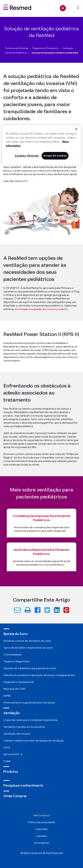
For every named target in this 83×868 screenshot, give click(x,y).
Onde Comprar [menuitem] (15, 796)
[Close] (76, 129)
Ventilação (68, 48)
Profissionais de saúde (17, 48)
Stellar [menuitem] (7, 761)
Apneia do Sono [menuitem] (16, 634)
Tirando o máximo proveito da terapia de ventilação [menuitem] (34, 740)
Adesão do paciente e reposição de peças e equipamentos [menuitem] (39, 675)
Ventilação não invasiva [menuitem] (17, 734)
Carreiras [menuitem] (41, 836)
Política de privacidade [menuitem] (41, 822)
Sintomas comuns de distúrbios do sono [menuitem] (27, 641)
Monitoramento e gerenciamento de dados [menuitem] (29, 702)
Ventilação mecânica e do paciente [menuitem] (24, 727)
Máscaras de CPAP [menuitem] (14, 689)
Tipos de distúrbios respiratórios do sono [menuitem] (28, 647)
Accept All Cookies (55, 156)
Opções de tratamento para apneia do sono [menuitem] (30, 668)
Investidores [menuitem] (41, 843)
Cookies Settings (27, 156)
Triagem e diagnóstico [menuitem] (17, 661)
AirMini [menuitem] (7, 696)
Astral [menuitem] (7, 747)
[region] (41, 145)
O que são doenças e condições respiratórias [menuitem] (31, 720)
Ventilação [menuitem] (12, 713)
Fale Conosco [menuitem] (41, 815)
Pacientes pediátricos (16, 53)
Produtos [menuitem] (11, 771)
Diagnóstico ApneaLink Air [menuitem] (19, 682)
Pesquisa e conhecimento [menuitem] (23, 785)
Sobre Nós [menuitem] (41, 829)
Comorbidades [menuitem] (13, 654)
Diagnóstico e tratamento (46, 48)
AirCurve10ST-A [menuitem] (13, 754)
